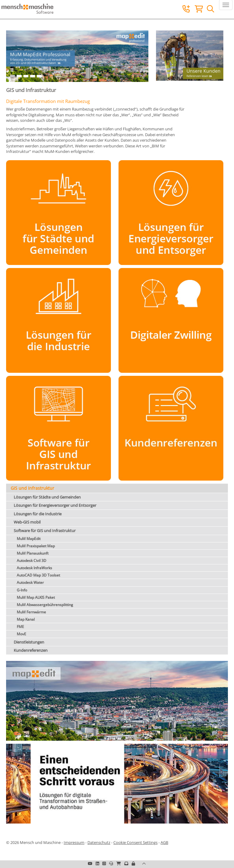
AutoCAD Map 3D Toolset (38, 575)
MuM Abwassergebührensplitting (45, 605)
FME (20, 627)
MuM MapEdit (29, 539)
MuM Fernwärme (31, 612)
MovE (21, 634)
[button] (133, 863)
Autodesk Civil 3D (32, 561)
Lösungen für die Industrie (38, 514)
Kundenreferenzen (31, 650)
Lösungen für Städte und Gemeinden (47, 497)
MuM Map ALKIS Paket (36, 597)
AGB (164, 842)
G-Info (22, 590)
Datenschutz (99, 842)
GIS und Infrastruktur (32, 488)
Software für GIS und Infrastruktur (45, 531)
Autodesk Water (30, 582)
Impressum (74, 842)
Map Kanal (26, 619)
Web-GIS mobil (27, 522)
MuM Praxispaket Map (36, 546)
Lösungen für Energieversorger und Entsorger (55, 505)
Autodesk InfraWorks (34, 568)
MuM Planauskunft (33, 553)
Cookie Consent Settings (135, 842)
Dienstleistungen (29, 642)
